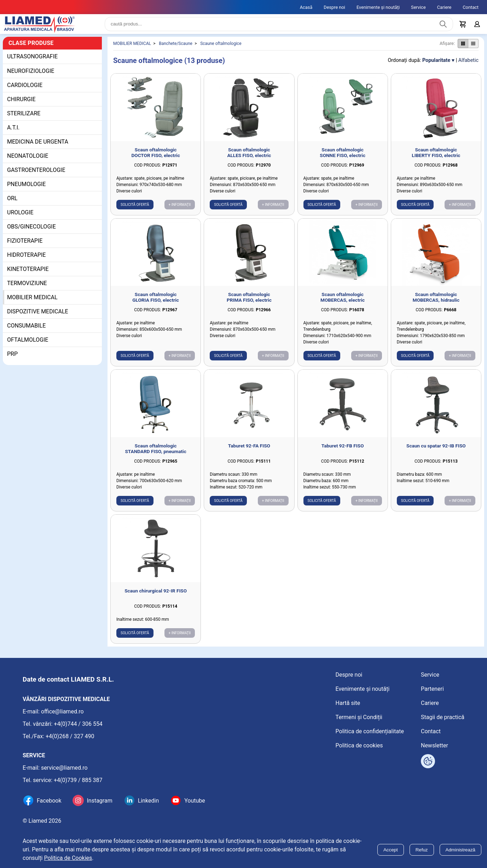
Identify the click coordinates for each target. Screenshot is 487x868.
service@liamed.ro (64, 768)
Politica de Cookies (68, 858)
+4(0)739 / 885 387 (78, 780)
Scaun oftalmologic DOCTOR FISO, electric (155, 158)
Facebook (49, 801)
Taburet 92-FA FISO (249, 451)
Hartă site (348, 703)
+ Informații (180, 210)
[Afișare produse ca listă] (473, 49)
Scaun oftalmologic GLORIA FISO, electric (156, 303)
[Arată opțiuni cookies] (428, 761)
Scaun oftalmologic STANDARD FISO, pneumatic (156, 454)
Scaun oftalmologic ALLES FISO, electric (249, 158)
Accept (391, 850)
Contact (471, 7)
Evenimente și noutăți (378, 7)
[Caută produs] (443, 27)
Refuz (422, 850)
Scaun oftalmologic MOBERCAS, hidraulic (436, 303)
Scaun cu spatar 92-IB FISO (436, 451)
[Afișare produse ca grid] (463, 49)
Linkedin (149, 801)
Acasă (306, 7)
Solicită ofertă (135, 210)
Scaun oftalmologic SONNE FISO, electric (343, 158)
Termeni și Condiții (359, 717)
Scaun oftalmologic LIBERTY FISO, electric (436, 158)
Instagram (99, 801)
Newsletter (434, 745)
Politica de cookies (359, 745)
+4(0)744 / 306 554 (78, 724)
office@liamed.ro (62, 711)
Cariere (444, 7)
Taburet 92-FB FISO (343, 451)
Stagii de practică (443, 717)
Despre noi (334, 7)
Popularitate (436, 66)
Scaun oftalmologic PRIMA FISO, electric (249, 303)
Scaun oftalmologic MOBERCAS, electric (343, 303)
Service (418, 7)
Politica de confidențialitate (370, 731)
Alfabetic (468, 66)
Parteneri (432, 689)
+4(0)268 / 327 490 (70, 736)
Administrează (460, 850)
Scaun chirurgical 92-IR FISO (156, 596)
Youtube (195, 801)
